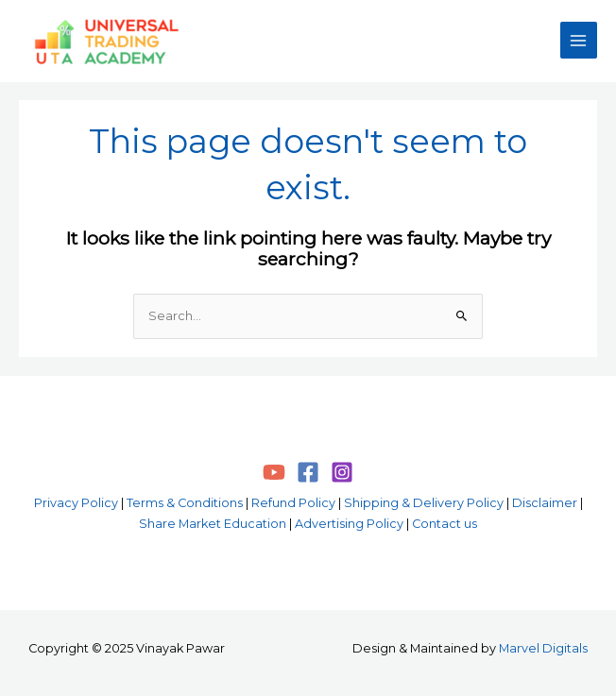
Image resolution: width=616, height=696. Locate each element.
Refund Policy (293, 503)
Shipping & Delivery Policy (424, 503)
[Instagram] (342, 472)
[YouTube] (274, 472)
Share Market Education (213, 524)
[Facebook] (308, 472)
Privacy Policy (76, 503)
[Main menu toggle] (579, 40)
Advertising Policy (349, 524)
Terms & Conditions (185, 503)
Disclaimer (545, 503)
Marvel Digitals (543, 648)
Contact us (445, 524)
